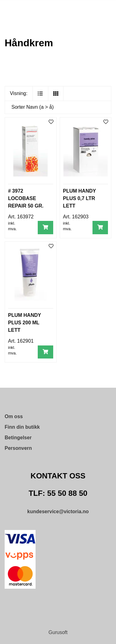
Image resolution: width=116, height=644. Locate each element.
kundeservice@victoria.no (58, 512)
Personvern (18, 448)
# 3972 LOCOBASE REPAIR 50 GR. (26, 198)
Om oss (14, 416)
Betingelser (18, 438)
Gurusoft (58, 632)
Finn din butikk (22, 427)
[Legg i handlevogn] (45, 228)
